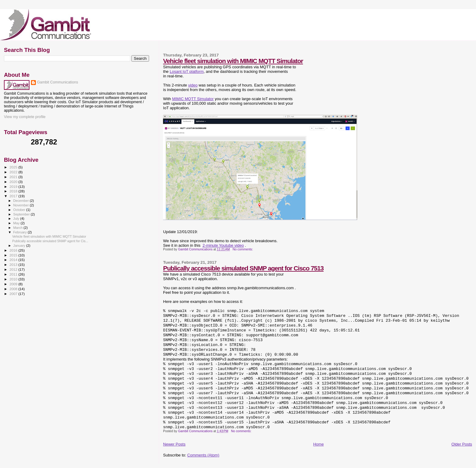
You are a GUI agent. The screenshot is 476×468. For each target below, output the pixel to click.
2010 (14, 279)
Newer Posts (174, 444)
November (22, 205)
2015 (14, 255)
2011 (14, 274)
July (17, 219)
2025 (14, 167)
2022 (14, 172)
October (20, 210)
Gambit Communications (58, 82)
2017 (14, 196)
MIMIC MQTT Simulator (193, 99)
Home (319, 444)
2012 (14, 269)
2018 (14, 191)
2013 (14, 265)
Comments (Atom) (203, 455)
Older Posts (462, 444)
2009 (14, 284)
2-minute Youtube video (223, 245)
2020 (14, 182)
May (17, 223)
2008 (14, 289)
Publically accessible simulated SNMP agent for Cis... (50, 241)
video (193, 85)
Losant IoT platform (187, 71)
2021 (14, 177)
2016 (14, 250)
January (20, 246)
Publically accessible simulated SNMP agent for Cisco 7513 (243, 268)
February (21, 232)
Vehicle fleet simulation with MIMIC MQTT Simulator (233, 61)
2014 (14, 260)
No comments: (243, 249)
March (19, 228)
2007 (14, 294)
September (22, 214)
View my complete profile (25, 117)
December (22, 201)
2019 (14, 187)
